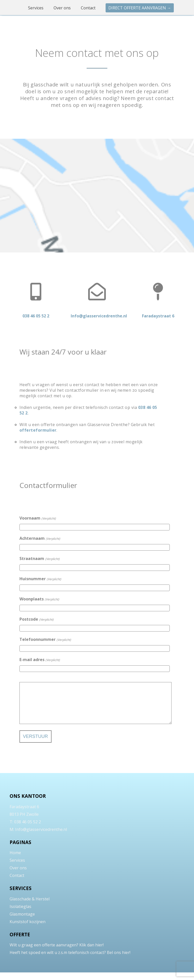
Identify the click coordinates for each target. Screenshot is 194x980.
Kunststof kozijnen (28, 929)
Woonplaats (39, 599)
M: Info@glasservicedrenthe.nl (38, 837)
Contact (89, 8)
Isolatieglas (20, 914)
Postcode (37, 619)
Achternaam (40, 538)
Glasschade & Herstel (30, 906)
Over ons (63, 8)
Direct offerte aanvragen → (140, 8)
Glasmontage (22, 922)
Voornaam (38, 518)
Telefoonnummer (45, 639)
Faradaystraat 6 (24, 814)
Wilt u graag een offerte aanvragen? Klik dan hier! (57, 952)
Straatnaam (40, 558)
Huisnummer (40, 579)
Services (36, 8)
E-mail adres (40, 660)
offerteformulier (38, 430)
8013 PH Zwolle (24, 822)
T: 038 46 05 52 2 (25, 829)
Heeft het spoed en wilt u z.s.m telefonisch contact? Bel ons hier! (70, 960)
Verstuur (35, 744)
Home (15, 860)
